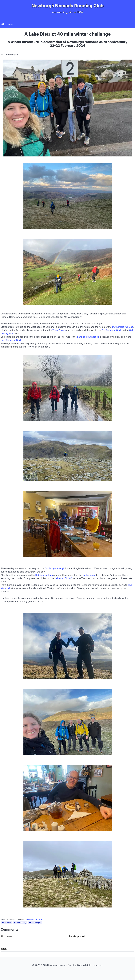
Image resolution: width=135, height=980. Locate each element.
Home (7, 24)
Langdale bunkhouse (88, 337)
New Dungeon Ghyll (11, 340)
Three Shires (59, 330)
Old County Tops (44, 575)
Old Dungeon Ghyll (112, 330)
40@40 (6, 923)
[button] (131, 24)
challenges (35, 923)
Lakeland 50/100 (63, 578)
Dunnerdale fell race (123, 327)
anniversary (20, 923)
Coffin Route (89, 575)
